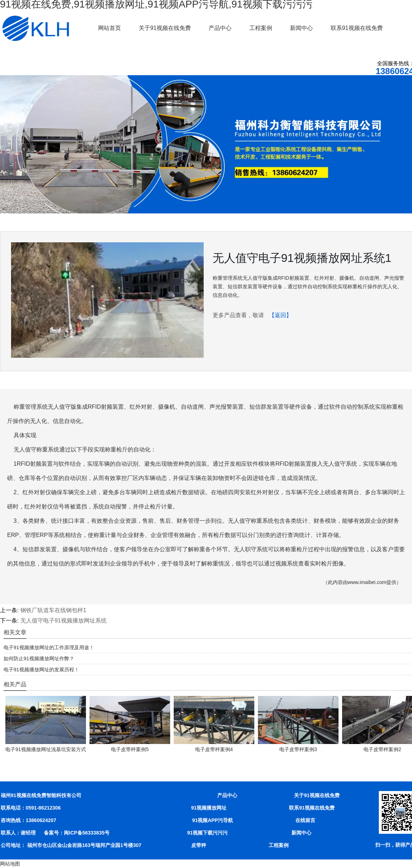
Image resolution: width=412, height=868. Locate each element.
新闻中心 (301, 28)
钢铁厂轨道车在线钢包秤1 (53, 610)
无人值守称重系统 (36, 449)
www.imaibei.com (367, 582)
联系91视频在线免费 (357, 28)
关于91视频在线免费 (165, 28)
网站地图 (10, 864)
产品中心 (220, 28)
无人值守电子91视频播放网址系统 (63, 621)
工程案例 (261, 28)
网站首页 (110, 28)
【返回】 (280, 315)
